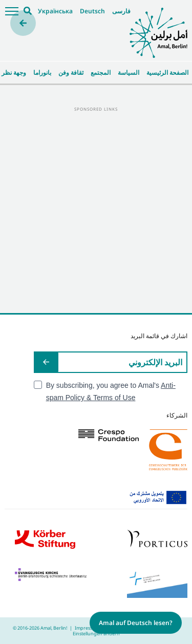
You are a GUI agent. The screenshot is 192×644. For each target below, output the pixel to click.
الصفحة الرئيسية (167, 72)
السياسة (129, 72)
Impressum (87, 628)
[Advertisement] (96, 209)
